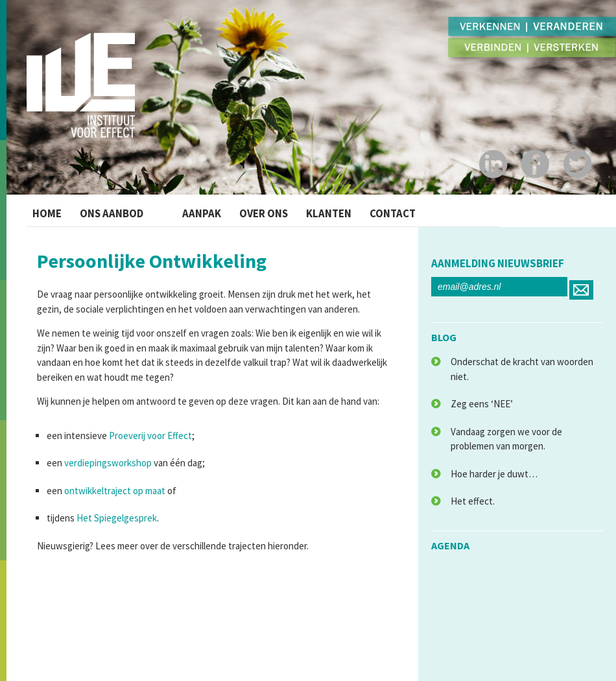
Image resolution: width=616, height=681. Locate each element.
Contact (433, 211)
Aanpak (212, 211)
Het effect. (473, 501)
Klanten (359, 211)
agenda (450, 545)
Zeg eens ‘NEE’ (482, 404)
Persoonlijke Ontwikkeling (152, 261)
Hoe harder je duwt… (494, 474)
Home (50, 211)
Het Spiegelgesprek (117, 518)
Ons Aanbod (125, 211)
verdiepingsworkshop (108, 463)
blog (444, 337)
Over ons (283, 211)
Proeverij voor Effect (150, 436)
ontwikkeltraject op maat (115, 491)
